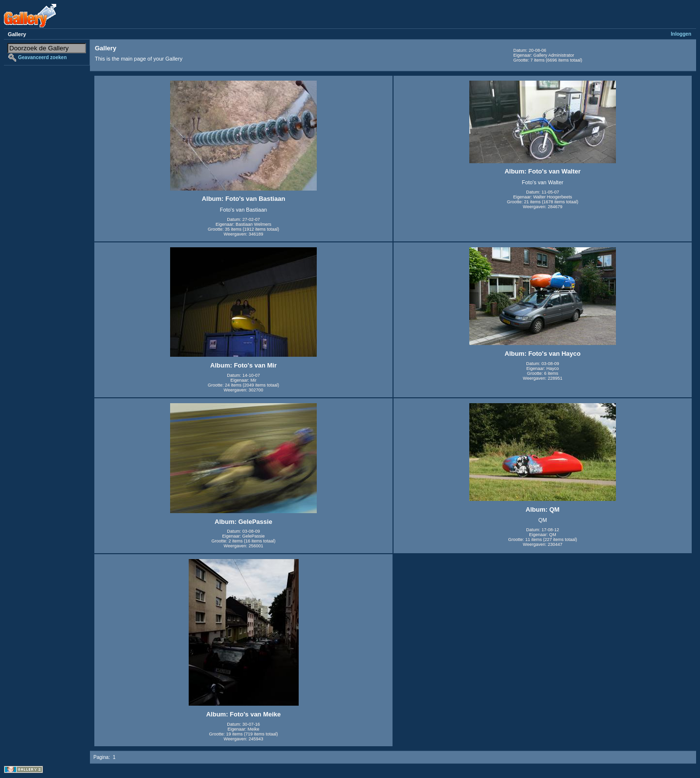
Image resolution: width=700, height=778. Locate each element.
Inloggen (681, 34)
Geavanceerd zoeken (43, 57)
